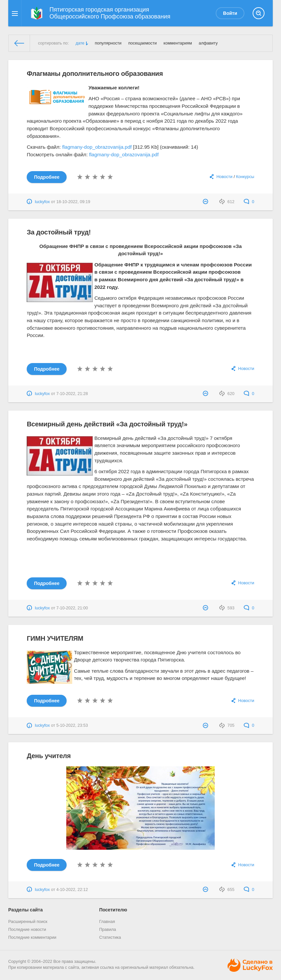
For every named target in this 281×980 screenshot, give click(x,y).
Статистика (110, 937)
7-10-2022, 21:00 (72, 608)
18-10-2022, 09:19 (73, 202)
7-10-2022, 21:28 (72, 394)
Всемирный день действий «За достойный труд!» (107, 424)
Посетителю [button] (113, 910)
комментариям (178, 43)
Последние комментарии (32, 937)
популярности (108, 43)
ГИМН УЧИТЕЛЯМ (55, 638)
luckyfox (43, 202)
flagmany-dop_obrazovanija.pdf (97, 147)
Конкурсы (245, 177)
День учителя (49, 756)
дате (80, 43)
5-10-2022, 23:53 (72, 725)
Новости (224, 177)
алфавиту (208, 43)
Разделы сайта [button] (25, 910)
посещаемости (142, 43)
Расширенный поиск (28, 922)
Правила (108, 930)
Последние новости (27, 930)
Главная (107, 922)
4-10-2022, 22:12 (72, 890)
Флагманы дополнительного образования (95, 74)
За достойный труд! (59, 232)
